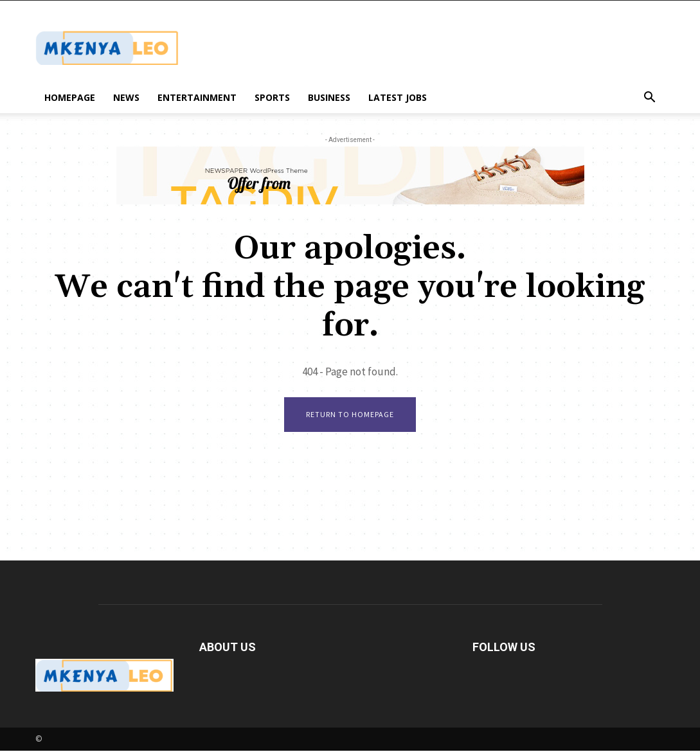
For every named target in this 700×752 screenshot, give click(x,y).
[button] (650, 99)
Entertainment (197, 97)
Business (329, 97)
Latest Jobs (398, 97)
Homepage (70, 97)
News (126, 97)
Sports (272, 97)
